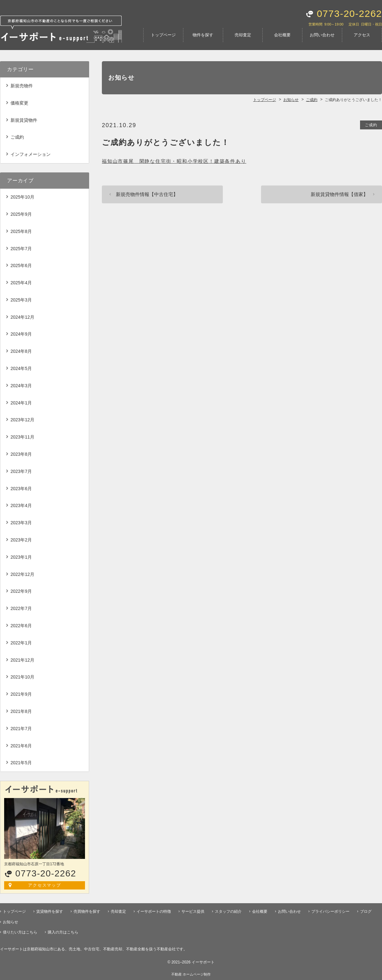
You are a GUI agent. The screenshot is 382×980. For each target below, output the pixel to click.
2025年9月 (21, 214)
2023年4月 (21, 505)
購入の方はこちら (63, 932)
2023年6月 (21, 489)
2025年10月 (22, 197)
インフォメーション (31, 154)
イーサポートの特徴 (154, 911)
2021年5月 (21, 763)
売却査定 (243, 35)
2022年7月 (21, 608)
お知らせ (11, 922)
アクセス (362, 35)
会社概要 (282, 35)
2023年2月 (21, 540)
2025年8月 (21, 231)
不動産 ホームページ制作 (191, 974)
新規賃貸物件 (24, 120)
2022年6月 (21, 626)
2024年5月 (21, 368)
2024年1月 (21, 403)
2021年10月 (22, 677)
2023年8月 (21, 454)
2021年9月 (21, 694)
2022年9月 (21, 591)
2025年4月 (21, 283)
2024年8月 (21, 351)
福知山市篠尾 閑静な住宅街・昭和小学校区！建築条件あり (174, 161)
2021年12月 (22, 660)
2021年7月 (21, 729)
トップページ (163, 35)
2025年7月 (21, 249)
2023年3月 (21, 523)
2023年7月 (21, 471)
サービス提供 (193, 911)
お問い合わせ (322, 35)
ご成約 (371, 125)
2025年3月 (21, 300)
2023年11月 (22, 437)
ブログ (366, 911)
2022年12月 (22, 574)
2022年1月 (21, 643)
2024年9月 (21, 334)
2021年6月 (21, 746)
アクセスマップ (45, 885)
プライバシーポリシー (330, 911)
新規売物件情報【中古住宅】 (147, 194)
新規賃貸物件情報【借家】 (339, 194)
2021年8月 (21, 711)
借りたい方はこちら (20, 932)
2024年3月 (21, 386)
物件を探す (203, 35)
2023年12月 (22, 420)
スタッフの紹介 (228, 911)
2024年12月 (22, 317)
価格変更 (19, 103)
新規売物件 (22, 86)
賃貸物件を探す (50, 911)
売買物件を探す (87, 911)
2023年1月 (21, 557)
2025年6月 (21, 265)
